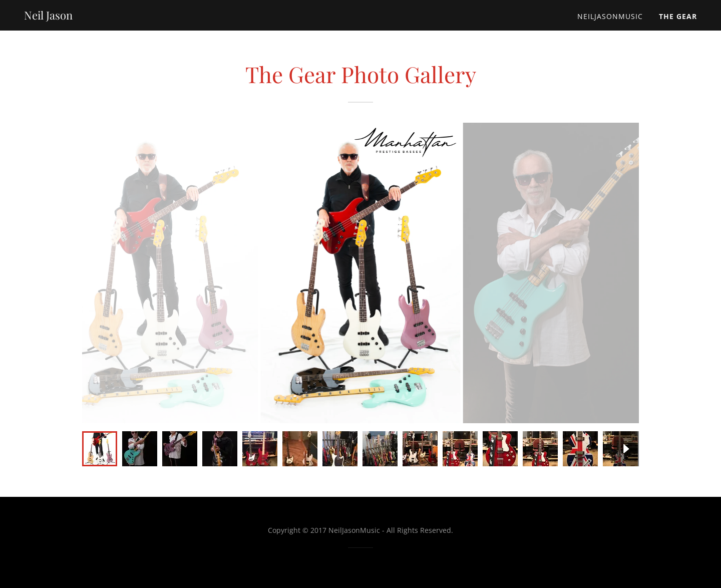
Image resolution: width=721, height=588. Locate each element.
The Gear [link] (678, 16)
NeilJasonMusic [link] (610, 16)
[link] (48, 17)
